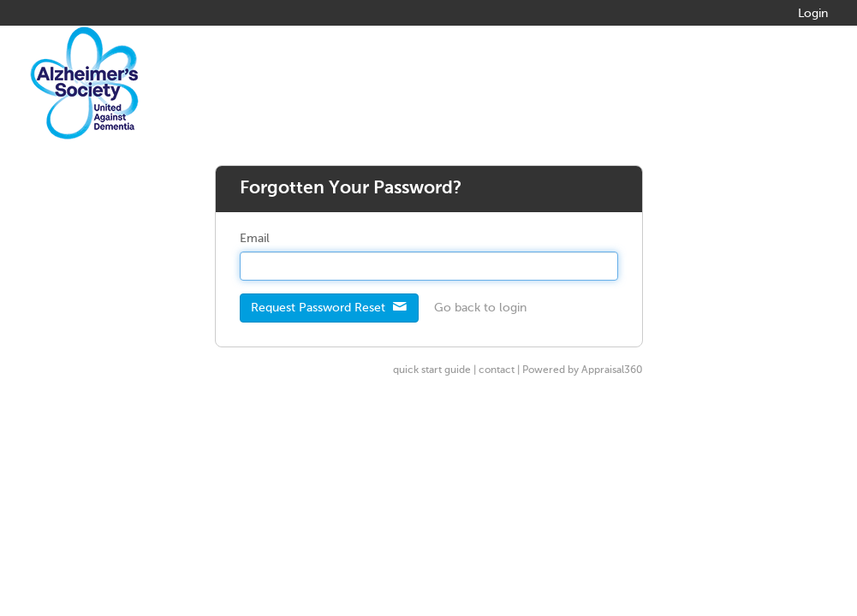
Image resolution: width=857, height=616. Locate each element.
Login (813, 14)
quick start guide (432, 370)
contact (497, 370)
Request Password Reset (330, 307)
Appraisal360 (612, 370)
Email (255, 239)
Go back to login (480, 308)
